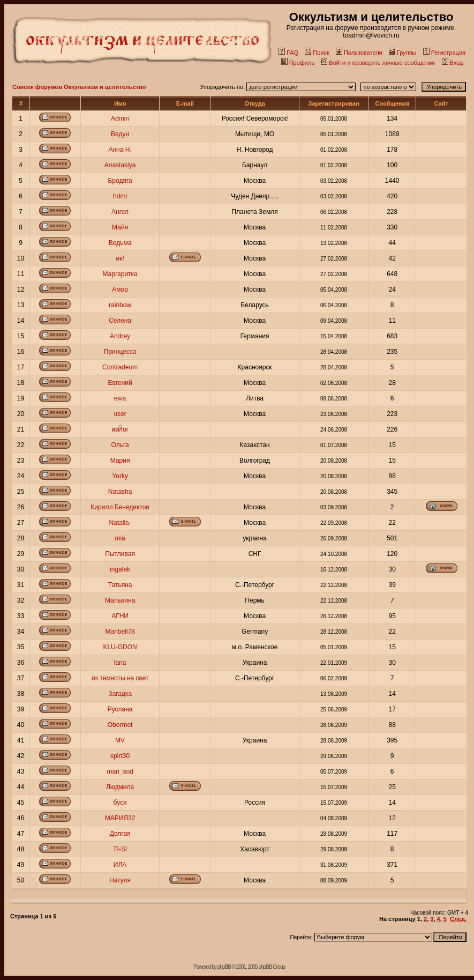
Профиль (298, 63)
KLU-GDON (120, 647)
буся (120, 803)
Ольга (120, 445)
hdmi (120, 196)
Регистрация (444, 53)
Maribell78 (120, 632)
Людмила (120, 787)
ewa (120, 398)
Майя (120, 227)
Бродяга (120, 181)
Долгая (120, 834)
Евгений (120, 383)
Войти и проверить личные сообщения (378, 63)
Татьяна (120, 585)
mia (120, 538)
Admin (120, 118)
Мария (120, 461)
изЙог (120, 429)
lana (120, 663)
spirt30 (120, 756)
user (120, 414)
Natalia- (120, 523)
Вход (453, 63)
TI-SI (120, 849)
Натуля (120, 880)
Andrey (120, 336)
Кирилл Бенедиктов (120, 507)
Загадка (120, 694)
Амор (120, 289)
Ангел (120, 212)
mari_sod (120, 771)
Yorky (120, 476)
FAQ (288, 53)
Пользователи (359, 53)
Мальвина (120, 600)
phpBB (224, 967)
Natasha (120, 492)
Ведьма (120, 243)
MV (120, 740)
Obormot (120, 725)
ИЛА (120, 865)
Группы (403, 53)
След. (458, 919)
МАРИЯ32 (120, 818)
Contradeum (120, 367)
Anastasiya (120, 165)
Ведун (120, 134)
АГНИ (120, 616)
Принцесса (120, 352)
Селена (120, 321)
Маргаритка (120, 274)
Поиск (317, 53)
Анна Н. (120, 150)
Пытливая (120, 554)
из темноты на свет (120, 678)
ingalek (120, 569)
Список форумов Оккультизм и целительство (79, 87)
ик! (120, 258)
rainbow (120, 305)
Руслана (120, 709)
